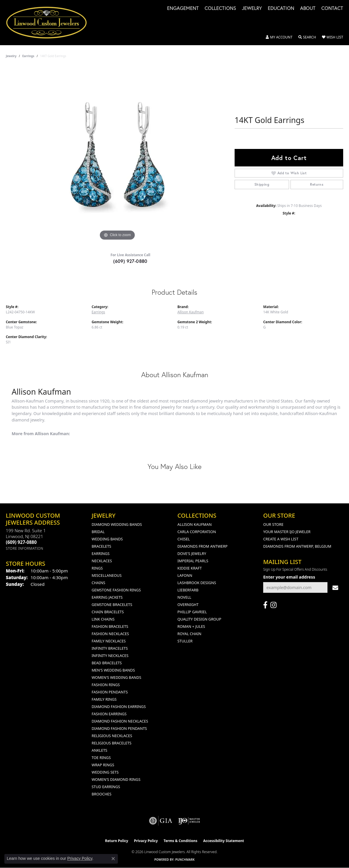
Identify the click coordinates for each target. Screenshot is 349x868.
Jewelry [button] (252, 9)
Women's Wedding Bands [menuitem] (116, 677)
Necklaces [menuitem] (102, 561)
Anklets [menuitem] (100, 750)
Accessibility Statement (224, 841)
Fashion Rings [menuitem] (106, 685)
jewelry (11, 56)
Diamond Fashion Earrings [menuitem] (119, 707)
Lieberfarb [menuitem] (188, 590)
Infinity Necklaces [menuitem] (110, 656)
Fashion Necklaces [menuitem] (110, 634)
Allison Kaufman (191, 312)
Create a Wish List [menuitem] (281, 539)
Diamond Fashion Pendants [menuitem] (119, 728)
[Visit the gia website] (161, 821)
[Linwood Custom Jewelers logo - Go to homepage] (50, 23)
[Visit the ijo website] (189, 821)
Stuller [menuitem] (185, 641)
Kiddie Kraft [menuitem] (190, 568)
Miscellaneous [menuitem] (107, 575)
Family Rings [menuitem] (104, 699)
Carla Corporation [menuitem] (197, 532)
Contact (332, 9)
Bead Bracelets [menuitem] (107, 663)
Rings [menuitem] (97, 568)
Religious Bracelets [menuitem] (112, 743)
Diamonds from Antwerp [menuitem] (203, 546)
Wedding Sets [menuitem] (105, 772)
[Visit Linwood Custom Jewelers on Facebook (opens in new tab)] (265, 605)
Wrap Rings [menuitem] (103, 765)
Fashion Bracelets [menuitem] (110, 626)
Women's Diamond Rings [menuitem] (116, 779)
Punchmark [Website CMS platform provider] (185, 860)
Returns (317, 184)
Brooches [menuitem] (102, 794)
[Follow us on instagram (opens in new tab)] (273, 605)
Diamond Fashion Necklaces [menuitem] (120, 721)
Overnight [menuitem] (188, 605)
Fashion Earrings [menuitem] (109, 714)
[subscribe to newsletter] (335, 587)
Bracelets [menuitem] (101, 546)
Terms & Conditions (180, 841)
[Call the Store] (21, 542)
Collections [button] (220, 9)
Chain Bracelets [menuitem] (108, 612)
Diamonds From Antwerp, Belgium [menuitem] (297, 546)
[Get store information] (25, 548)
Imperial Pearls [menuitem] (193, 561)
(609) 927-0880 (130, 261)
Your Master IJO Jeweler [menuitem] (287, 532)
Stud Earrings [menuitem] (106, 787)
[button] (279, 37)
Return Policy (117, 841)
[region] (117, 154)
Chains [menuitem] (99, 583)
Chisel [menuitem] (184, 539)
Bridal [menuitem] (98, 532)
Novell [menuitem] (185, 597)
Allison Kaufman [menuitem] (195, 524)
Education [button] (281, 9)
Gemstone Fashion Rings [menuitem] (116, 590)
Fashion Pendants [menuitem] (110, 692)
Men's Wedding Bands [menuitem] (113, 670)
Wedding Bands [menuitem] (107, 539)
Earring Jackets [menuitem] (107, 597)
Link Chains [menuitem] (103, 619)
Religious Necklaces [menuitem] (112, 736)
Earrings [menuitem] (101, 554)
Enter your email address (289, 577)
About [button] (308, 9)
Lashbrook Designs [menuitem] (197, 583)
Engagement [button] (183, 9)
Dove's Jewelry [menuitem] (192, 554)
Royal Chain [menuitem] (189, 634)
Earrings (28, 56)
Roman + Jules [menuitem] (191, 626)
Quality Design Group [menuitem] (200, 619)
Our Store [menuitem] (273, 524)
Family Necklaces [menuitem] (109, 641)
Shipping (262, 184)
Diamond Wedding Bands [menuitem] (117, 524)
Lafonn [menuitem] (185, 575)
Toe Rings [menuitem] (101, 758)
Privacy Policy (146, 841)
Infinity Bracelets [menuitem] (110, 648)
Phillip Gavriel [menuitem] (192, 612)
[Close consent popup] (113, 859)
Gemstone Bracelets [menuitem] (112, 605)
